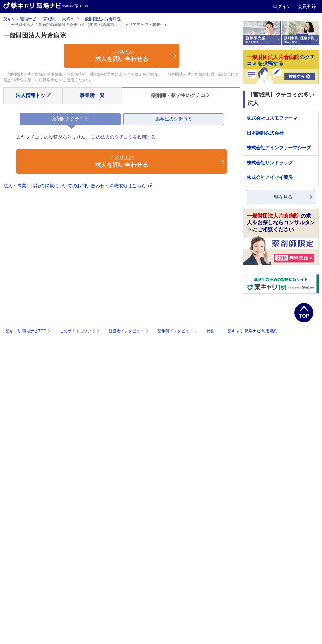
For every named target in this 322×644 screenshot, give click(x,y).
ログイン (283, 6)
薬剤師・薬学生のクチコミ (181, 95)
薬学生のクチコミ (174, 119)
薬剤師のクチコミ (70, 119)
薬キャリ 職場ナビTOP (29, 331)
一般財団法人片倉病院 (101, 19)
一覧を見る (281, 197)
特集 (213, 331)
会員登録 (307, 6)
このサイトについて (80, 331)
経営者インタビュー (129, 331)
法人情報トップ (33, 95)
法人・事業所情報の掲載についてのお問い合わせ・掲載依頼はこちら (78, 186)
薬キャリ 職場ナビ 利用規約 (255, 331)
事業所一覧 (92, 95)
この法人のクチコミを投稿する (124, 137)
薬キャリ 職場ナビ (20, 19)
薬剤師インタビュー (178, 331)
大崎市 (68, 19)
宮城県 (49, 19)
